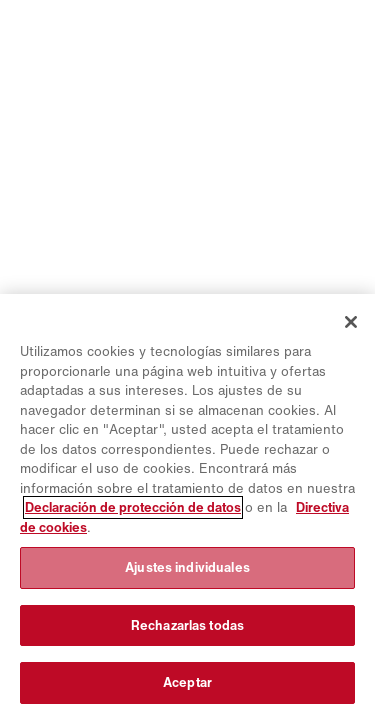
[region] (187, 507)
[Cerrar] (351, 322)
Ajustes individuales (187, 567)
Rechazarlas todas (187, 625)
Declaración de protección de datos (133, 507)
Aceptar (187, 682)
